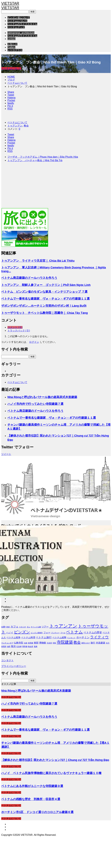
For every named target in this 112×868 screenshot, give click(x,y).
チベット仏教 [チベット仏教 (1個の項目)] (36, 627)
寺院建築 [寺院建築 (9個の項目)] (65, 642)
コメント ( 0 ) (15, 327)
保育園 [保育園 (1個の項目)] (30, 643)
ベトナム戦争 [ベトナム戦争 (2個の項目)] (13, 638)
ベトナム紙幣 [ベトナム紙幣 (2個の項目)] (59, 638)
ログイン (34, 342)
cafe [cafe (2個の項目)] (3, 627)
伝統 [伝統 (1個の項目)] (26, 643)
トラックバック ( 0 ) (19, 331)
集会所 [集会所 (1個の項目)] (31, 646)
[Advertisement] (41, 186)
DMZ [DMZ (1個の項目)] (8, 627)
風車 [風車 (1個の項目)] (36, 646)
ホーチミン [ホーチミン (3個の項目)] (83, 637)
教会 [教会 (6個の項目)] (77, 642)
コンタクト (7, 660)
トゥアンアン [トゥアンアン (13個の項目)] (63, 626)
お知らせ (12, 44)
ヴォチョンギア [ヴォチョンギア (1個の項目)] (7, 643)
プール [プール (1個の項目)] (63, 633)
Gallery (11, 47)
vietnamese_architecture (21, 33)
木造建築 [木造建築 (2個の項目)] (101, 643)
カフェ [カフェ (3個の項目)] (15, 627)
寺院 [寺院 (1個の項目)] (54, 643)
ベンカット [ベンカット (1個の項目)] (71, 638)
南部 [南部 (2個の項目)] (36, 643)
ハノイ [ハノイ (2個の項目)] (10, 633)
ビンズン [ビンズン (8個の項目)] (22, 632)
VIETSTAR (10, 3)
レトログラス (15, 50)
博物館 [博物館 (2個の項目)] (43, 643)
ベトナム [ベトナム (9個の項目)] (74, 632)
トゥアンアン (15, 126)
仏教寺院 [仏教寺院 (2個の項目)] (18, 643)
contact (11, 39)
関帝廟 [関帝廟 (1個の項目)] (25, 646)
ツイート (6, 454)
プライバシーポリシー (14, 666)
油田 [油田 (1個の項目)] (9, 646)
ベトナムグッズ (16, 27)
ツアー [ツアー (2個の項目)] (45, 627)
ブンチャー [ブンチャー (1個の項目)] (55, 633)
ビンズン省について (19, 18)
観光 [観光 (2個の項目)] (13, 646)
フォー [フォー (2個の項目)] (47, 633)
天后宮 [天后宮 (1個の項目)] (49, 643)
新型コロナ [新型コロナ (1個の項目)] (86, 643)
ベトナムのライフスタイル (22, 24)
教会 (26, 126)
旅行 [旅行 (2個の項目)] (93, 643)
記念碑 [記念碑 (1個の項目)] (19, 646)
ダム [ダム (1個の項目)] (28, 627)
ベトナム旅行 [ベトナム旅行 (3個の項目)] (44, 637)
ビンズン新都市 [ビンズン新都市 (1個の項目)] (37, 633)
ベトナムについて (17, 21)
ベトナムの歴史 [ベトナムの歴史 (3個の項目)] (93, 632)
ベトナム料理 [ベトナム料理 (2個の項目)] (28, 638)
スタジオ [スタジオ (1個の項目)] (22, 627)
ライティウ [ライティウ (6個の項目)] (99, 637)
